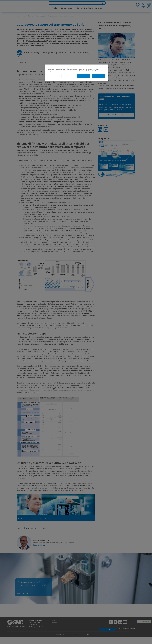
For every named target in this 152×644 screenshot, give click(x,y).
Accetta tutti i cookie (98, 76)
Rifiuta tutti (84, 76)
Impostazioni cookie (55, 76)
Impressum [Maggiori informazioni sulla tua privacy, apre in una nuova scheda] (98, 71)
